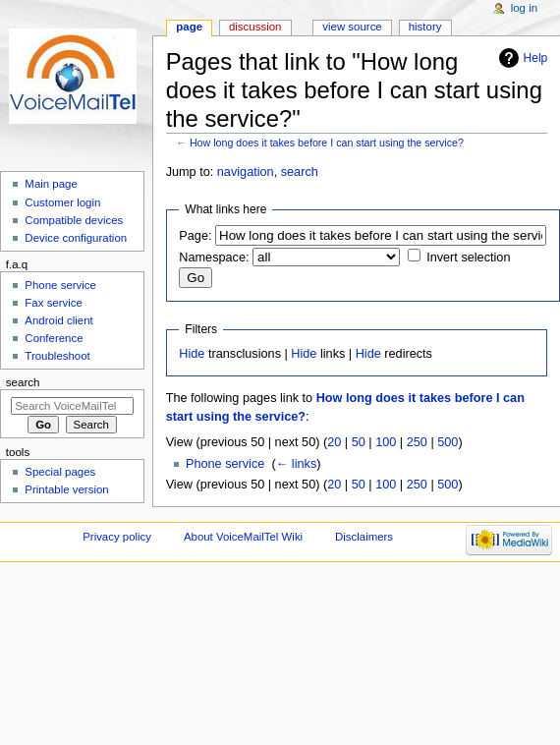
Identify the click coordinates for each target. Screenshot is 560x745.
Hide (192, 354)
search (300, 172)
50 (359, 442)
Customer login (62, 202)
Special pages (60, 472)
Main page (51, 184)
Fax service (54, 303)
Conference (54, 338)
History (425, 27)
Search (23, 382)
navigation (246, 172)
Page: (195, 236)
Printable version (66, 489)
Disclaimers (364, 537)
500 (448, 442)
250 (417, 442)
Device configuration (76, 238)
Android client (58, 320)
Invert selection (468, 258)
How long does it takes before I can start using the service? (327, 143)
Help (536, 58)
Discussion (255, 27)
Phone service (225, 464)
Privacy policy (117, 537)
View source (352, 27)
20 (334, 442)
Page (189, 27)
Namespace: (214, 258)
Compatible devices (74, 220)
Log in (524, 8)
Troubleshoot (57, 356)
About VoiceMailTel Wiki (243, 537)
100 (386, 442)
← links (297, 464)
